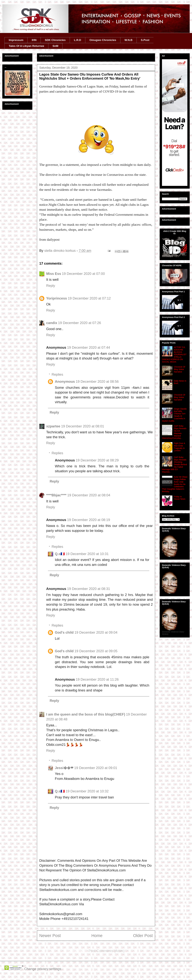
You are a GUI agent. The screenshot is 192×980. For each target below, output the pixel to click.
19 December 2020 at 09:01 (96, 768)
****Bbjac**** (56, 495)
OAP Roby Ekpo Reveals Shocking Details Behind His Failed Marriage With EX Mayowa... (174, 465)
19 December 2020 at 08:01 (83, 426)
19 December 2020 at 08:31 (89, 589)
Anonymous (65, 381)
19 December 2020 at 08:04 (89, 495)
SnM (55, 46)
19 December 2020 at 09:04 (96, 632)
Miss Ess (54, 274)
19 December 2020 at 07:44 (89, 347)
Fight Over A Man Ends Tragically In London (180, 447)
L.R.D (78, 40)
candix (52, 323)
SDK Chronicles (55, 40)
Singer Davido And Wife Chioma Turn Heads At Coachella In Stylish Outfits (174, 415)
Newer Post (50, 936)
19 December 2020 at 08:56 (97, 381)
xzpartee (53, 426)
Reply (51, 286)
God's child (64, 632)
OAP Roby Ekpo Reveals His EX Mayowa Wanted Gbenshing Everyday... (174, 432)
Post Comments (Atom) (107, 951)
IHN (34, 40)
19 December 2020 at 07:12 (89, 298)
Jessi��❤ (64, 768)
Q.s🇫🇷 (60, 554)
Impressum (16, 40)
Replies (57, 374)
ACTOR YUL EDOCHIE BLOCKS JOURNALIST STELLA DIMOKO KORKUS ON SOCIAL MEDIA (174, 355)
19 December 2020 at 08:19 (89, 520)
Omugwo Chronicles (103, 40)
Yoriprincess (57, 298)
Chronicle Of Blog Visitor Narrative (180, 369)
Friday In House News (180, 498)
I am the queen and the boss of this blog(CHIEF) (86, 714)
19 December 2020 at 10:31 (87, 554)
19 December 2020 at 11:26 (97, 679)
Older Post (143, 936)
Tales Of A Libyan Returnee (26, 46)
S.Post (145, 40)
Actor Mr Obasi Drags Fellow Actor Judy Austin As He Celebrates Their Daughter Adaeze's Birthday (175, 484)
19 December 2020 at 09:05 (96, 651)
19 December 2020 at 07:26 (80, 323)
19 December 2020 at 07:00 (83, 274)
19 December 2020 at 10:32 (87, 791)
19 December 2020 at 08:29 (97, 460)
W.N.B (129, 40)
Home (97, 936)
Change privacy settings (43, 969)
